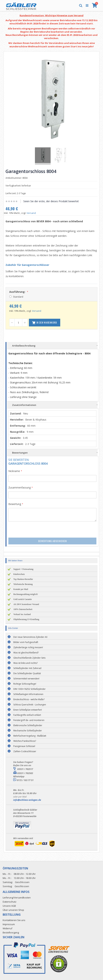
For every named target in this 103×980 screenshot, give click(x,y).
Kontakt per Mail (21, 589)
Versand (31, 213)
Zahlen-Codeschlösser (25, 751)
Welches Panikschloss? (25, 741)
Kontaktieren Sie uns (14, 920)
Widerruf (7, 928)
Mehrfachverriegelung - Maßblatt (30, 736)
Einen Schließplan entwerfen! (28, 710)
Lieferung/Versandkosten (17, 898)
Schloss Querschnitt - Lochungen (30, 705)
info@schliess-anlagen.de (27, 800)
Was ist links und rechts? (25, 663)
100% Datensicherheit (23, 609)
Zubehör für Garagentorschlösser (27, 265)
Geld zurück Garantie (23, 599)
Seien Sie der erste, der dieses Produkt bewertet (51, 201)
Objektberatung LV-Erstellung (26, 619)
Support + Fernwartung (23, 569)
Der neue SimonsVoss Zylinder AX (30, 637)
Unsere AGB (9, 906)
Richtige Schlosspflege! (25, 684)
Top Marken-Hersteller (23, 579)
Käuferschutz (19, 574)
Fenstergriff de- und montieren (29, 720)
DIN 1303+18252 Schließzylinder (29, 689)
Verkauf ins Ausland (22, 614)
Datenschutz (10, 902)
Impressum (9, 924)
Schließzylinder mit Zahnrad (27, 668)
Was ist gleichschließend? (26, 653)
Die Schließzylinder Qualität (27, 673)
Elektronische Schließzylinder (28, 725)
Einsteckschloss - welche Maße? (29, 699)
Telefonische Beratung (23, 584)
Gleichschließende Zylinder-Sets (29, 658)
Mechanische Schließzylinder (28, 731)
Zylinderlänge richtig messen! (28, 647)
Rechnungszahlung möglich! (26, 594)
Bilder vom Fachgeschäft (26, 642)
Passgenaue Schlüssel (24, 746)
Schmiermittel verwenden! (26, 679)
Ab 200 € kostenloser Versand (26, 604)
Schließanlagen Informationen (28, 694)
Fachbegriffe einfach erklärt (27, 715)
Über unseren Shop (13, 910)
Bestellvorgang (11, 932)
